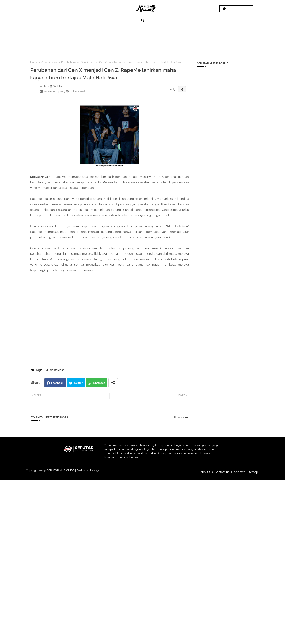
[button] (143, 20)
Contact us (222, 472)
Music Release (50, 62)
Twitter (78, 383)
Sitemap (252, 472)
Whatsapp (99, 383)
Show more (181, 417)
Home (34, 62)
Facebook (57, 383)
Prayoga (94, 470)
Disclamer (238, 472)
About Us (207, 472)
